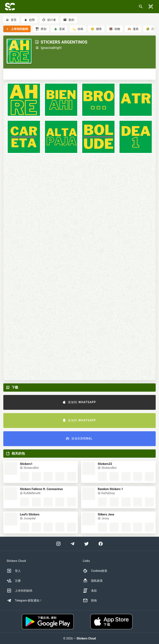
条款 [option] (90, 591)
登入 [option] (14, 571)
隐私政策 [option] (93, 581)
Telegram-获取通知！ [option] (24, 600)
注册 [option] (14, 581)
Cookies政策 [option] (95, 571)
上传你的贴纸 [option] (19, 591)
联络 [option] (90, 600)
